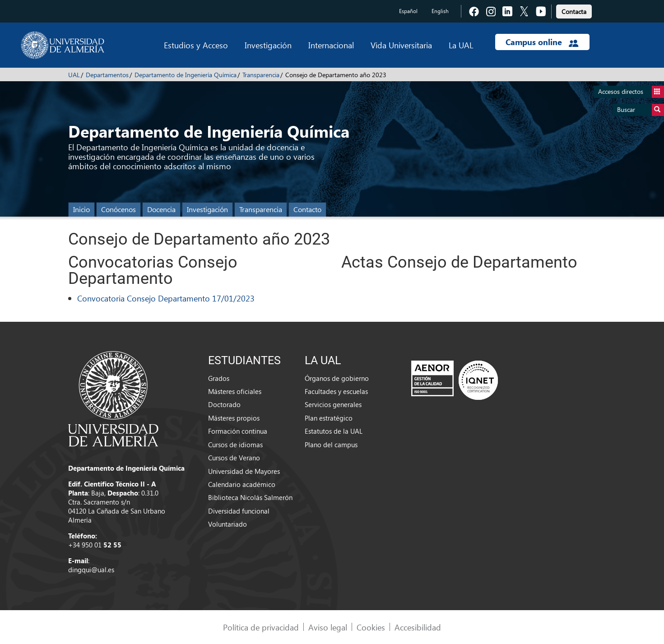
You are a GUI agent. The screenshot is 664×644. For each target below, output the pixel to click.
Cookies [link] (371, 627)
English (440, 11)
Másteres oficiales (235, 391)
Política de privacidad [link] (261, 627)
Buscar (641, 110)
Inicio (81, 209)
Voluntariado (228, 524)
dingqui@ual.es (91, 570)
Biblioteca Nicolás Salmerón (250, 497)
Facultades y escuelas (336, 391)
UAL (74, 75)
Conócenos (118, 209)
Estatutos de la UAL (334, 431)
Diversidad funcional (239, 511)
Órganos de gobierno (337, 378)
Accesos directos (631, 92)
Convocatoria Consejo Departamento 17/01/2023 (166, 298)
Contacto (307, 209)
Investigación (268, 45)
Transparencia (261, 75)
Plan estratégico (329, 418)
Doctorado (224, 404)
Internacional (331, 45)
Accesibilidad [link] (418, 627)
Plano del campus (331, 445)
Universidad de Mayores (244, 471)
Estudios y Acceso (196, 45)
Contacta (574, 12)
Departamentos (107, 75)
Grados (219, 378)
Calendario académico (242, 484)
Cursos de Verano (234, 458)
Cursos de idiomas (235, 445)
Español (408, 11)
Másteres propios (234, 418)
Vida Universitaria (401, 45)
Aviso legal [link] (328, 627)
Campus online (542, 42)
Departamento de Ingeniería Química (186, 75)
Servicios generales (333, 404)
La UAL (461, 45)
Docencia (161, 209)
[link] (574, 10)
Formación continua (238, 431)
